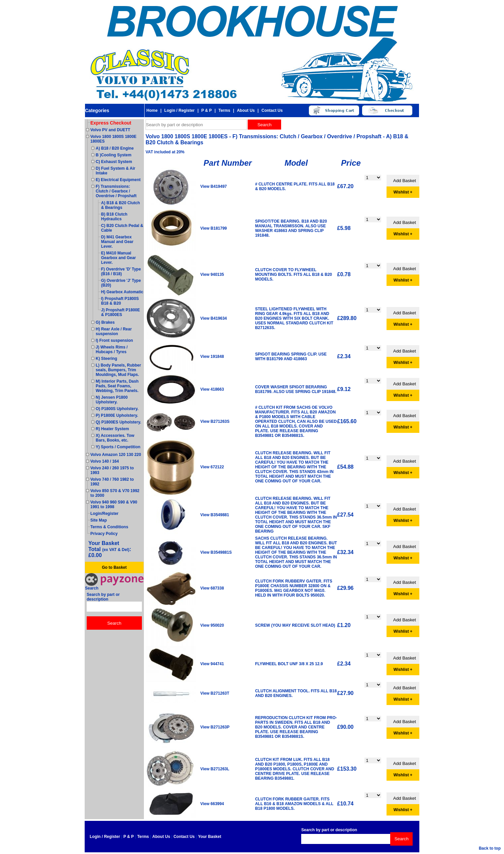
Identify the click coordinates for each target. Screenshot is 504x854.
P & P (207, 110)
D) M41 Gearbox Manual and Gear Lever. (117, 242)
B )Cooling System (114, 155)
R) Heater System (112, 429)
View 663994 (212, 804)
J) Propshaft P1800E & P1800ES (120, 312)
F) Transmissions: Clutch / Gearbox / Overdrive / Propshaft (116, 191)
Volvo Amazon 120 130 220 (116, 455)
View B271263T (215, 693)
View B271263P (215, 727)
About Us (246, 110)
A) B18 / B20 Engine (115, 148)
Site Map (99, 520)
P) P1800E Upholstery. (117, 415)
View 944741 (212, 664)
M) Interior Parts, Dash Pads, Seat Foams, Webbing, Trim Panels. (117, 386)
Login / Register (180, 110)
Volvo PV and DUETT (110, 130)
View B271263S (215, 421)
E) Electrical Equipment (118, 180)
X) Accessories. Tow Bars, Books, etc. (115, 438)
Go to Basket (114, 567)
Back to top (490, 848)
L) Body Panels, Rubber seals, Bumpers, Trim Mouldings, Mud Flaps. (118, 370)
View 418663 (212, 389)
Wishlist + (403, 192)
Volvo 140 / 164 (105, 461)
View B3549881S (216, 552)
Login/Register (104, 514)
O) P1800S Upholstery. (117, 409)
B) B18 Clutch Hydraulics (114, 217)
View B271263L (215, 769)
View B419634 (214, 318)
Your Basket (210, 837)
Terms (224, 110)
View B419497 (214, 186)
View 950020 (212, 625)
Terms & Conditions (109, 527)
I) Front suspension (114, 340)
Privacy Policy (104, 534)
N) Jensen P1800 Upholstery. (112, 400)
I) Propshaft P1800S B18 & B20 (120, 301)
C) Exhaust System (114, 162)
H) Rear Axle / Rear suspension (114, 331)
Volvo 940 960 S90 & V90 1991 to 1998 (114, 504)
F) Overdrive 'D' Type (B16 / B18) (121, 271)
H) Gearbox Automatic (122, 292)
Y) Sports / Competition (118, 447)
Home (152, 110)
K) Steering (106, 359)
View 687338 (212, 588)
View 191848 (212, 357)
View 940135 (212, 275)
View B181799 (214, 228)
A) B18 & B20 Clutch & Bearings (120, 205)
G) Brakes (105, 322)
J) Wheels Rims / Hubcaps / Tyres (112, 350)
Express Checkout (111, 123)
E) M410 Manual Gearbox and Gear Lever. (118, 258)
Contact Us (272, 110)
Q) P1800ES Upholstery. (118, 422)
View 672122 (212, 467)
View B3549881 (215, 515)
